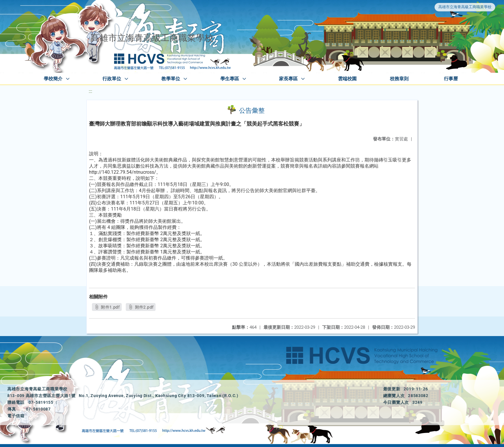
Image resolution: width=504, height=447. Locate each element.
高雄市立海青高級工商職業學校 (465, 7)
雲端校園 (347, 79)
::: (90, 91)
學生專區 (230, 79)
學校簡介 (53, 79)
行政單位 (112, 79)
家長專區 (288, 79)
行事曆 (451, 79)
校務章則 (399, 79)
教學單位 (171, 79)
